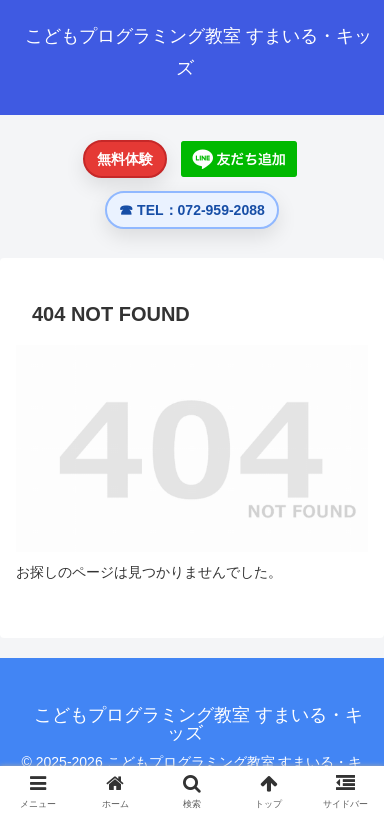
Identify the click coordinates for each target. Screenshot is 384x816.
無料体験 (125, 159)
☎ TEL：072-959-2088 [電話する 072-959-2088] (192, 210)
